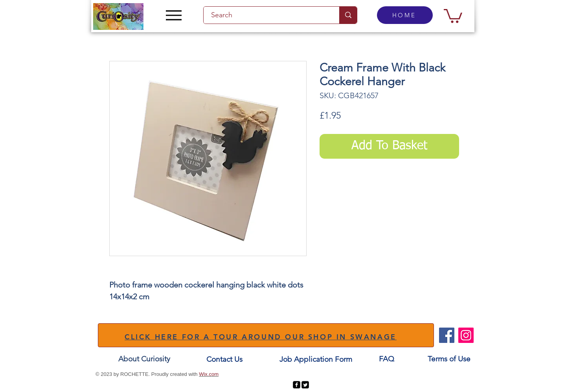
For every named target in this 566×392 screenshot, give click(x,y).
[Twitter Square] (305, 385)
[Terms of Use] (449, 359)
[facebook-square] (297, 385)
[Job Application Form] (316, 359)
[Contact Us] (224, 359)
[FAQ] (386, 359)
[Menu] (174, 15)
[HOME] (405, 15)
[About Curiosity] (144, 359)
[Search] (267, 15)
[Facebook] (447, 335)
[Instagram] (466, 335)
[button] (453, 15)
